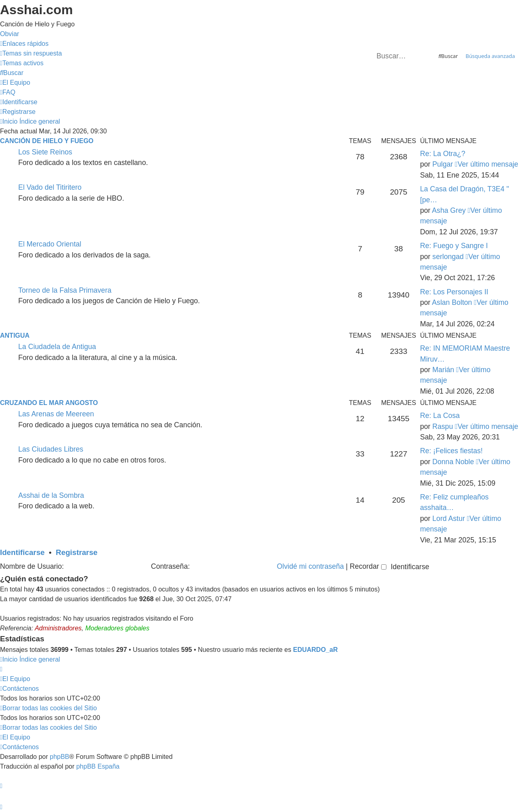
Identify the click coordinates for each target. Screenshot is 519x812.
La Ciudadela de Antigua (57, 347)
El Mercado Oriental (50, 244)
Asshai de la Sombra (51, 495)
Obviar (10, 34)
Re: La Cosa (440, 416)
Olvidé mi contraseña (310, 566)
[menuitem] (31, 53)
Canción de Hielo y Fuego (47, 141)
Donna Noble (453, 462)
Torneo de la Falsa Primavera (65, 290)
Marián (443, 370)
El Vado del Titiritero (50, 187)
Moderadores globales (117, 628)
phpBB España (98, 766)
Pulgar (443, 164)
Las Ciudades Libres (51, 449)
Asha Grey (449, 210)
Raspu (443, 426)
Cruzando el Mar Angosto (49, 403)
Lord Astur (448, 518)
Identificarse (22, 552)
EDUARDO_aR (315, 650)
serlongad (448, 257)
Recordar (368, 566)
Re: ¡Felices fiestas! (451, 451)
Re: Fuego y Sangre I (454, 246)
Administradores (58, 628)
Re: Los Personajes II (454, 292)
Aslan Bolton (452, 302)
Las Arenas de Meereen (56, 414)
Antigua (15, 335)
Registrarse (77, 552)
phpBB (60, 757)
